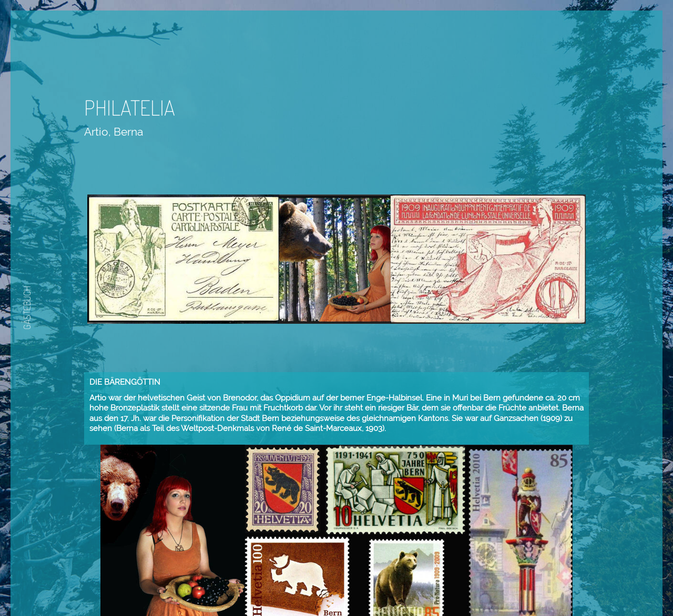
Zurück (329, 584)
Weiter (360, 584)
